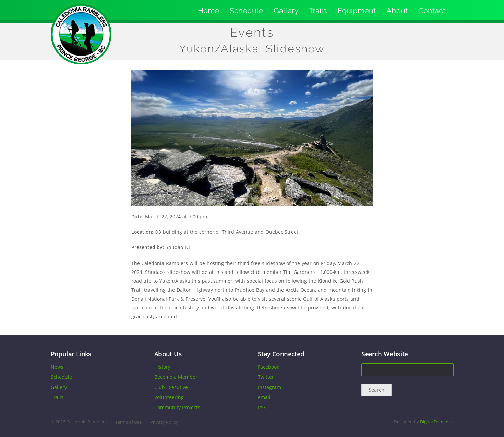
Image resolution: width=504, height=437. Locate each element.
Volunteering (169, 397)
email (264, 397)
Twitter (266, 377)
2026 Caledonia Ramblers (81, 422)
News (57, 367)
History (162, 367)
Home (208, 11)
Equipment (357, 11)
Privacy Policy (164, 422)
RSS (262, 407)
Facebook (268, 367)
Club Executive (171, 387)
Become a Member (176, 377)
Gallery (286, 11)
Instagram (269, 387)
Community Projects (177, 407)
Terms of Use (128, 422)
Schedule (246, 11)
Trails (318, 11)
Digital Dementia (437, 422)
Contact (432, 11)
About (397, 11)
